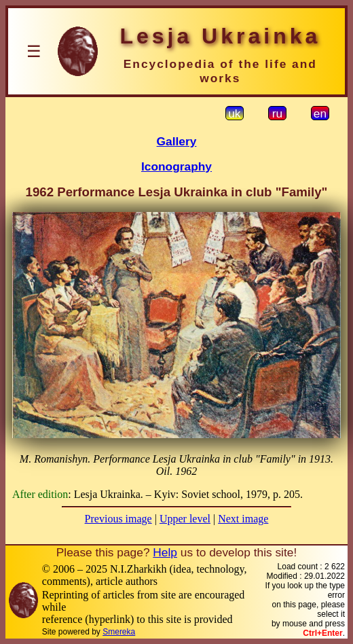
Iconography (176, 166)
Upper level (185, 519)
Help (165, 552)
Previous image (118, 519)
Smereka (119, 632)
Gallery (177, 141)
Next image (243, 519)
